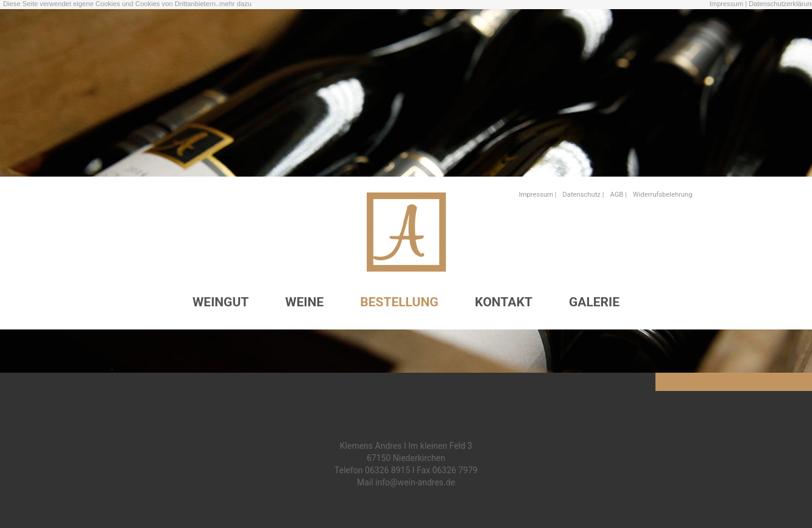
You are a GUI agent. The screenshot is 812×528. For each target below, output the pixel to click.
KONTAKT (504, 302)
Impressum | (728, 4)
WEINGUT (221, 302)
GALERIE (594, 302)
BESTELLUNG (399, 302)
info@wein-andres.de (415, 482)
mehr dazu (235, 4)
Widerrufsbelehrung (663, 195)
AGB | (618, 195)
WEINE (304, 302)
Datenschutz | (584, 195)
